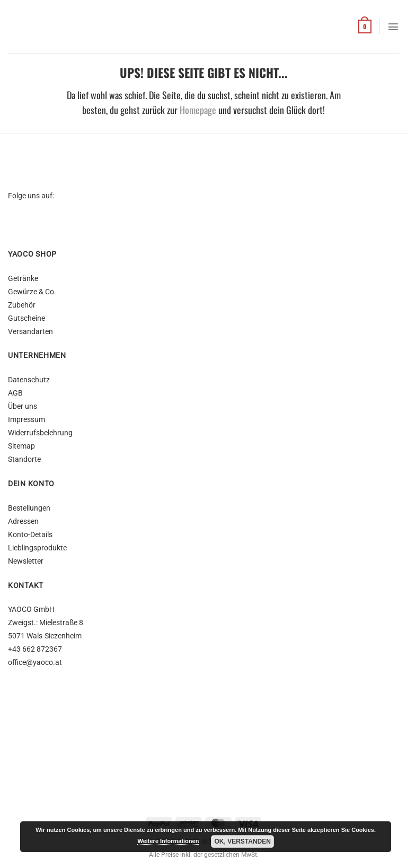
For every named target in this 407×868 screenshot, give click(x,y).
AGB (15, 393)
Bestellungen (29, 508)
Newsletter (26, 561)
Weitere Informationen (168, 841)
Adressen (23, 521)
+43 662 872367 (35, 649)
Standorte (24, 459)
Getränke (23, 279)
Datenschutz (29, 380)
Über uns (23, 406)
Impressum (26, 420)
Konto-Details (30, 535)
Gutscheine (26, 318)
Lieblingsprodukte (37, 548)
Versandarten (30, 332)
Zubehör (22, 305)
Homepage (198, 110)
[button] (365, 27)
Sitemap (21, 446)
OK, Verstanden (242, 841)
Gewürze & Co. (32, 292)
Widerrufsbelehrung (40, 433)
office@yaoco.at (35, 663)
